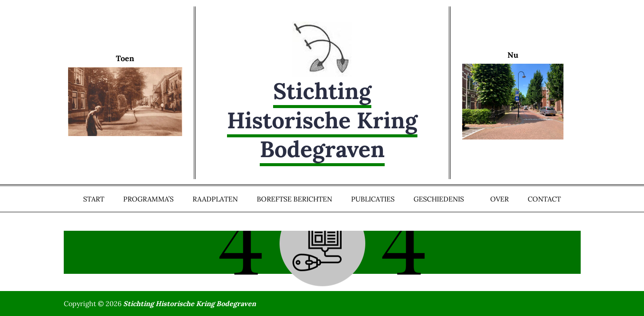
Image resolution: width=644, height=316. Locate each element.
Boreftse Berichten (294, 199)
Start (94, 199)
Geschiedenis (442, 199)
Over (499, 199)
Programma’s (148, 199)
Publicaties (373, 199)
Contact (544, 199)
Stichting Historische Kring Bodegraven (322, 120)
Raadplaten (215, 199)
